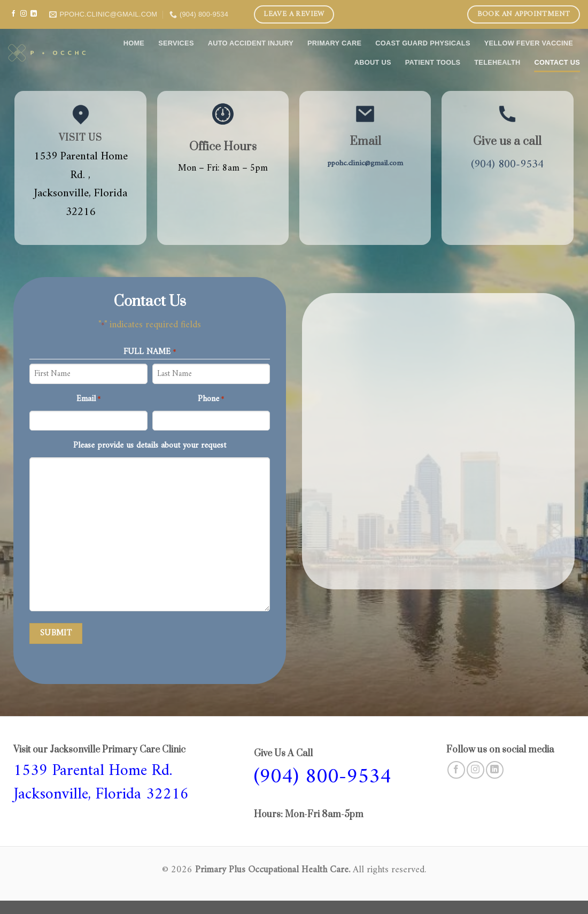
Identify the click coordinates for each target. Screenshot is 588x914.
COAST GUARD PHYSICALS (423, 43)
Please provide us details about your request (150, 446)
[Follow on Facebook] (13, 14)
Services (176, 43)
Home (134, 43)
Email (88, 400)
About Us (373, 62)
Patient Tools (433, 62)
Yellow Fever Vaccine (529, 43)
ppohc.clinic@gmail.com (365, 163)
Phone (211, 400)
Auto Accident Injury (251, 43)
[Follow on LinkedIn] (34, 14)
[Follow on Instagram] (24, 14)
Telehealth (497, 62)
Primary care (334, 43)
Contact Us (558, 62)
